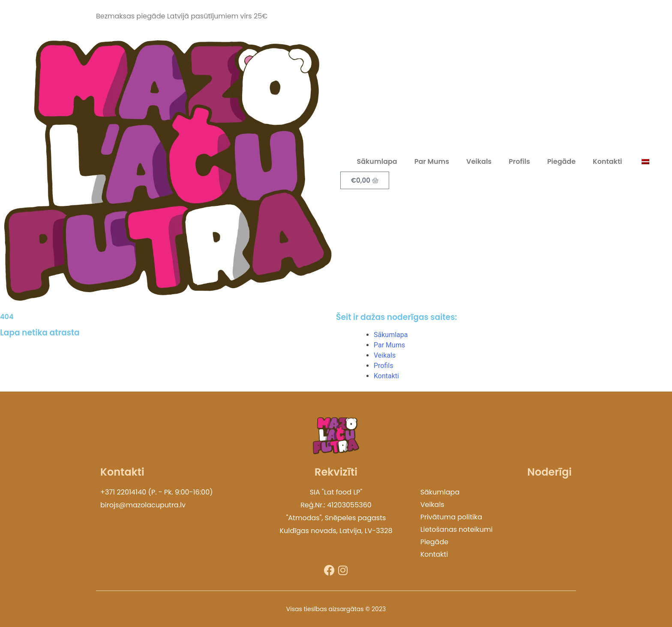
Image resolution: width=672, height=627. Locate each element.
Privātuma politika (451, 517)
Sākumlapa (377, 161)
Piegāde (561, 161)
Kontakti (607, 161)
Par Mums (432, 161)
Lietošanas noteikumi (457, 529)
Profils (519, 161)
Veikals (479, 161)
